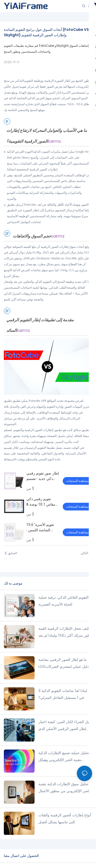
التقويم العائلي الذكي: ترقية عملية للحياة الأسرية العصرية (63, 601)
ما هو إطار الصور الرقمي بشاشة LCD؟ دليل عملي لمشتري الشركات (65, 663)
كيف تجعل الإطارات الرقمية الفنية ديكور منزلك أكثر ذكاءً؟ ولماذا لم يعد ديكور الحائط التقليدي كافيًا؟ (65, 632)
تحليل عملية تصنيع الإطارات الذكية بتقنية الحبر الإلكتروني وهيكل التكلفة (64, 757)
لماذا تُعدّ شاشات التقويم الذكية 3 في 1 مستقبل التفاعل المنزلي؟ (63, 694)
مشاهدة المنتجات (77, 481)
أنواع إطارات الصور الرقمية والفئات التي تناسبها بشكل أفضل (65, 819)
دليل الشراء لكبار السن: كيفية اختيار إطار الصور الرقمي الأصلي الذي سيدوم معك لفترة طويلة (65, 726)
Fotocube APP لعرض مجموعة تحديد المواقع (56, 401)
